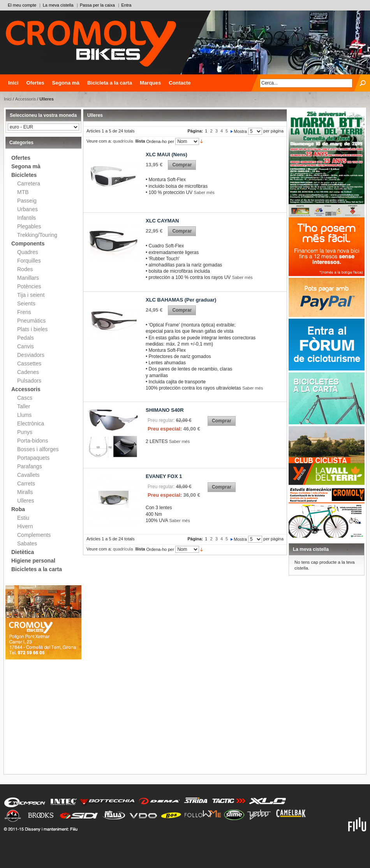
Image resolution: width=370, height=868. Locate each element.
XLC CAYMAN (162, 221)
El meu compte (22, 5)
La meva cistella (58, 5)
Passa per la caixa (97, 5)
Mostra (240, 131)
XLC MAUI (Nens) (166, 154)
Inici (13, 83)
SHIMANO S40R (165, 410)
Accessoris (26, 99)
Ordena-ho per (160, 141)
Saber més (204, 192)
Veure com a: (99, 141)
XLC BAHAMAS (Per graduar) (181, 300)
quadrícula (123, 141)
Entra (126, 5)
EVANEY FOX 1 (164, 476)
